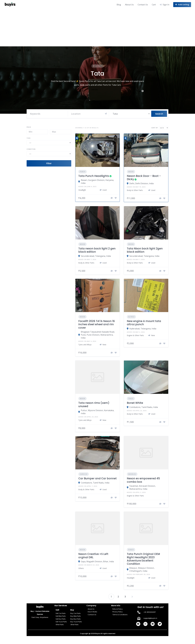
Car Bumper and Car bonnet (97, 478)
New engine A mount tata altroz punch (144, 323)
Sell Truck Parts (61, 622)
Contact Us (143, 5)
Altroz (131, 317)
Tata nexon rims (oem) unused (94, 404)
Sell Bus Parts (61, 619)
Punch (83, 172)
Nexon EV (132, 474)
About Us (129, 5)
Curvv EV (84, 474)
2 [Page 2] (118, 597)
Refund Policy (118, 609)
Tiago (131, 398)
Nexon (131, 172)
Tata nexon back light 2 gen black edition (97, 250)
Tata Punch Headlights (94, 176)
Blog (119, 5)
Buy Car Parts (75, 613)
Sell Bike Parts (61, 616)
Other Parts (60, 625)
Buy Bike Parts (76, 616)
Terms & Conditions (120, 615)
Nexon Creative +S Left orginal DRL (93, 556)
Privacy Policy (118, 612)
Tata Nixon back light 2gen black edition (145, 250)
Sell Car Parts (61, 613)
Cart (154, 5)
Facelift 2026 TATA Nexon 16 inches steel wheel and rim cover (97, 324)
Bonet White (135, 403)
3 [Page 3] (125, 597)
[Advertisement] (97, 28)
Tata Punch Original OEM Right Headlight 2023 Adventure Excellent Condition (143, 559)
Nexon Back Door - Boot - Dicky (144, 178)
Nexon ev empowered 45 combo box (143, 480)
